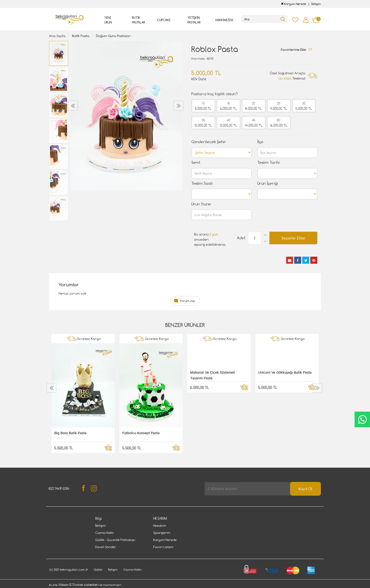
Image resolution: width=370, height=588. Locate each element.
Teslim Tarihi (269, 162)
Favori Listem (163, 547)
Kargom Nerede (294, 4)
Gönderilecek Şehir (209, 142)
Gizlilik (98, 570)
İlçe (260, 142)
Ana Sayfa (57, 36)
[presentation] (73, 106)
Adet (241, 238)
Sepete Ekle (293, 238)
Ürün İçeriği (268, 183)
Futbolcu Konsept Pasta (141, 433)
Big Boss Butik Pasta (70, 433)
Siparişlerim (162, 533)
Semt (196, 162)
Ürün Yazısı (201, 204)
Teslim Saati (202, 183)
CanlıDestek (362, 419)
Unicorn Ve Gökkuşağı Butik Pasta (285, 372)
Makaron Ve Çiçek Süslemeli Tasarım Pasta (213, 375)
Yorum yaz (187, 301)
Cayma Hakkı (105, 533)
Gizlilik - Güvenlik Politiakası (115, 540)
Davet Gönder (106, 547)
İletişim (316, 4)
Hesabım (160, 526)
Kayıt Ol (305, 489)
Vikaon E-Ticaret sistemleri (79, 585)
